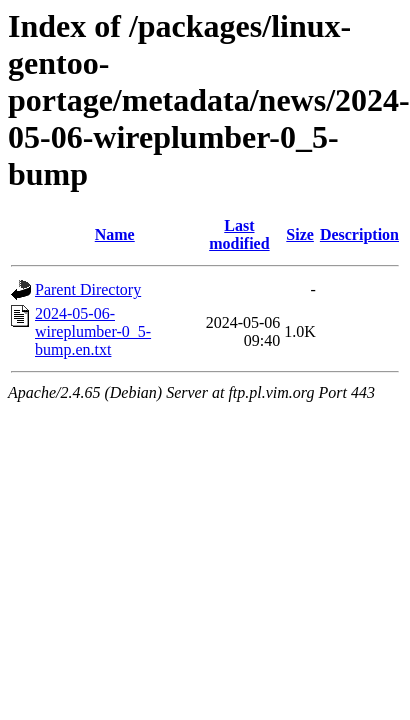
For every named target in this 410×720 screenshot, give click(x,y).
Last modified (239, 234)
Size (300, 234)
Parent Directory (88, 289)
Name (115, 234)
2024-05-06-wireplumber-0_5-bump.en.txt (93, 331)
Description (359, 234)
